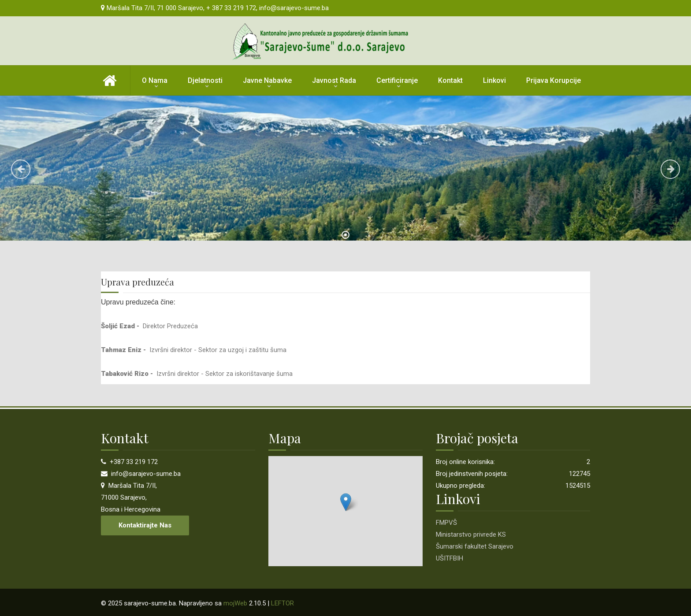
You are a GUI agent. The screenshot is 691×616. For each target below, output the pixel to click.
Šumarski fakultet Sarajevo (475, 546)
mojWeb (235, 603)
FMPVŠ (446, 523)
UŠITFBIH (450, 558)
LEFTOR (282, 603)
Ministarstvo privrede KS (471, 534)
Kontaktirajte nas (145, 525)
